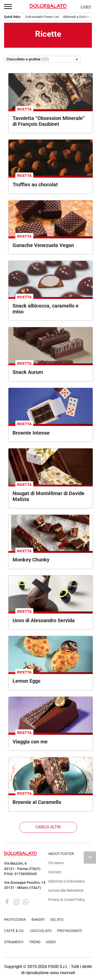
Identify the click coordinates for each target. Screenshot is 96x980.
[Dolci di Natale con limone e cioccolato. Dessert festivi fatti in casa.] (51, 654)
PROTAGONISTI (70, 931)
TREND (35, 942)
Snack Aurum (28, 372)
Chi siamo (56, 863)
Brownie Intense (31, 433)
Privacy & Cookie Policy (66, 900)
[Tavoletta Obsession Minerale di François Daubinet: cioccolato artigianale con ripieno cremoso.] (51, 91)
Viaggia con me (30, 742)
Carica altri (48, 827)
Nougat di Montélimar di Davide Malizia (49, 496)
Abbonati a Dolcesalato (67, 881)
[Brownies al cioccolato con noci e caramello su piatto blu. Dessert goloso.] (51, 775)
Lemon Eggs (26, 681)
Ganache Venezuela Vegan (43, 245)
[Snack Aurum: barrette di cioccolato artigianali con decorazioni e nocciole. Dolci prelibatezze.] (51, 345)
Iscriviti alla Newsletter (66, 891)
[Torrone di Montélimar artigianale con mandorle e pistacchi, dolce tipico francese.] (51, 466)
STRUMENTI (14, 942)
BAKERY (38, 920)
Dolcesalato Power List (42, 17)
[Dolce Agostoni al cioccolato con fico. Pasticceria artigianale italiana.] (51, 715)
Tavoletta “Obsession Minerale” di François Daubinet (49, 121)
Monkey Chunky (31, 560)
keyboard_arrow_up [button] (90, 857)
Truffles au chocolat (35, 185)
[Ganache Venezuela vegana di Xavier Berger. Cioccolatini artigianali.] (51, 218)
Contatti (55, 872)
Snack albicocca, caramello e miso (46, 309)
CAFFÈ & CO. (14, 931)
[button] (8, 6)
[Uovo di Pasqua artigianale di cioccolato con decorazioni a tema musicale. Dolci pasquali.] (51, 593)
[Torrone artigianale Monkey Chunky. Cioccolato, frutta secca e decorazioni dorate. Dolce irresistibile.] (51, 533)
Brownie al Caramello (37, 802)
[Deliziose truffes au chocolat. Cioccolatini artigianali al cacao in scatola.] (51, 158)
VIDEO (51, 942)
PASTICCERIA (15, 920)
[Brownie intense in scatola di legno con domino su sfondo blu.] (51, 406)
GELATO (57, 920)
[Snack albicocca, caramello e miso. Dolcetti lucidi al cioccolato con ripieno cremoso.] (51, 279)
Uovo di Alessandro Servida (44, 620)
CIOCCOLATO (41, 931)
